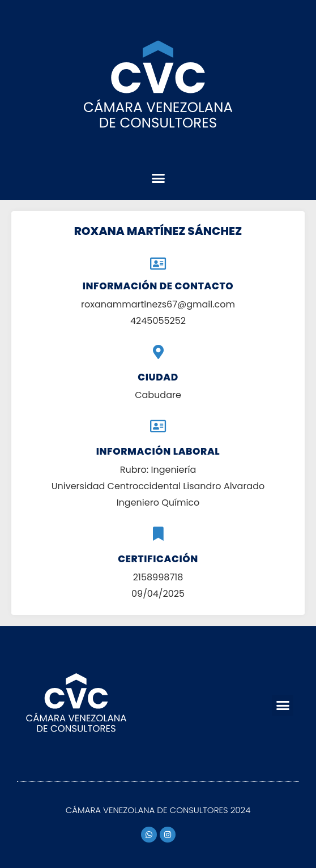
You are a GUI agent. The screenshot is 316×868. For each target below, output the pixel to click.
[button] (158, 178)
